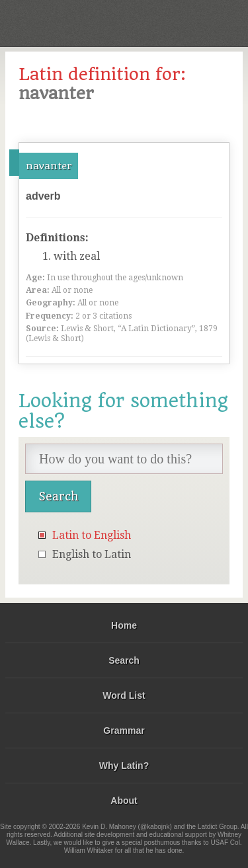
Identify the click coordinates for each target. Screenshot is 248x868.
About (124, 801)
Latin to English (92, 535)
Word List (124, 695)
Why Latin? (124, 766)
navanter (49, 166)
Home (124, 625)
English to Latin (92, 554)
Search (124, 660)
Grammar (124, 730)
